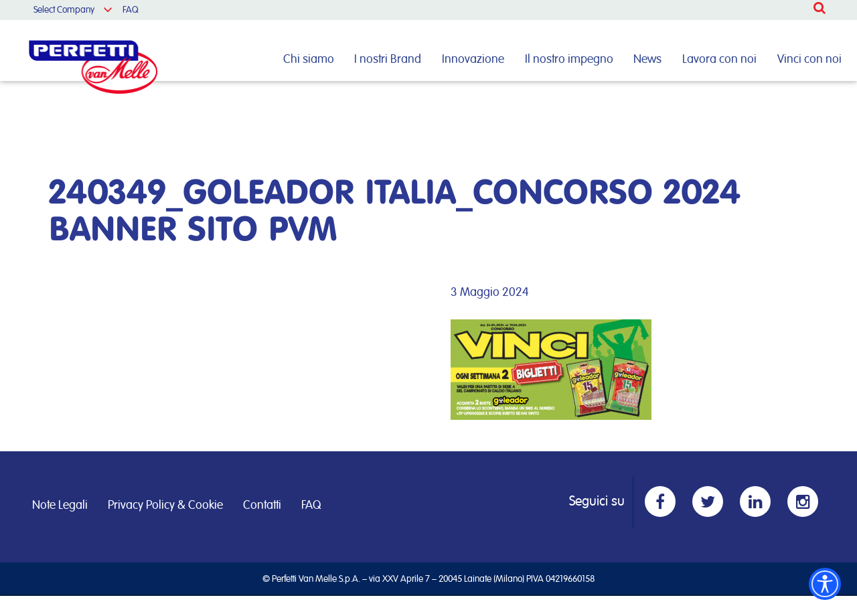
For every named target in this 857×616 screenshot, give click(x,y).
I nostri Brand (388, 60)
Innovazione (473, 60)
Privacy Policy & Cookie (165, 506)
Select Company (64, 10)
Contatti (262, 506)
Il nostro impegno (569, 60)
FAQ (131, 10)
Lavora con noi (719, 60)
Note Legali (60, 506)
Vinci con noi (809, 60)
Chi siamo (309, 60)
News (647, 60)
